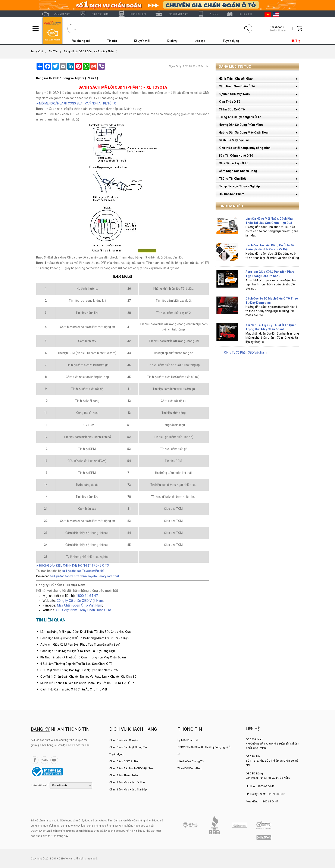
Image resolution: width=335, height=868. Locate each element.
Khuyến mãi (142, 41)
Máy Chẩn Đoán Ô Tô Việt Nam (79, 605)
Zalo (44, 760)
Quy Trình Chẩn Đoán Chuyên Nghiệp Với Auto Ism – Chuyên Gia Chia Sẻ (88, 677)
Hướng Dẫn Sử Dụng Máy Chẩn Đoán (244, 132)
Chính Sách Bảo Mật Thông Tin (128, 747)
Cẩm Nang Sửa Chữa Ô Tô (237, 86)
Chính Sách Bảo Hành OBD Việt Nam (132, 768)
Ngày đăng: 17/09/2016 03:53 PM (189, 66)
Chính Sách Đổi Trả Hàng (124, 761)
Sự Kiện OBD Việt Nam (234, 94)
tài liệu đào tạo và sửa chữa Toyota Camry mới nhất (85, 576)
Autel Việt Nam (100, 14)
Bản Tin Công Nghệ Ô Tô (236, 156)
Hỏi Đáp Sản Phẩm (232, 194)
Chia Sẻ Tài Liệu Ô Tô (234, 163)
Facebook (35, 760)
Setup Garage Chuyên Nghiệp (239, 186)
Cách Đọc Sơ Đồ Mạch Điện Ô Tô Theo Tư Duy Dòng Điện (78, 651)
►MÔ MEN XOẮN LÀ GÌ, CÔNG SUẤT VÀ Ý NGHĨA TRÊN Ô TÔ (76, 103)
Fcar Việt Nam (138, 14)
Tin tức (112, 41)
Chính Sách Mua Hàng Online (127, 782)
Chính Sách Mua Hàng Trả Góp (128, 789)
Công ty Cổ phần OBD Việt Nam (80, 601)
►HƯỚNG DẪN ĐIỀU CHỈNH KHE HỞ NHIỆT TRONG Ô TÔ (73, 565)
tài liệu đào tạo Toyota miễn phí (83, 571)
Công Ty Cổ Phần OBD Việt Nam (245, 352)
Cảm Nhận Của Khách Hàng (238, 171)
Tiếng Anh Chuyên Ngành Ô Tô (240, 117)
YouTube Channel (54, 760)
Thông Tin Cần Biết (232, 179)
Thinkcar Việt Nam (178, 14)
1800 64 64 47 (87, 596)
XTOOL (214, 14)
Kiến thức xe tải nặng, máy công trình (245, 148)
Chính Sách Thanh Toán (124, 775)
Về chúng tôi (81, 41)
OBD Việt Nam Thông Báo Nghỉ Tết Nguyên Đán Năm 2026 (79, 670)
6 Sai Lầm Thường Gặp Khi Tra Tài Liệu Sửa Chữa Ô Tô (76, 664)
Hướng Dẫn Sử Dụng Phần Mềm (241, 125)
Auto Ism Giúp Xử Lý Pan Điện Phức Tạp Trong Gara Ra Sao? (80, 645)
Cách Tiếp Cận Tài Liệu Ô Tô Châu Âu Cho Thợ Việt (74, 689)
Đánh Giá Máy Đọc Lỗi (234, 140)
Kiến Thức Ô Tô (230, 102)
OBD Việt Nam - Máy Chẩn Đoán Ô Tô (84, 610)
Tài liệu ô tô (245, 14)
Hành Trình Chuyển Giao (236, 79)
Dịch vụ (172, 41)
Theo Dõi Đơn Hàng (190, 768)
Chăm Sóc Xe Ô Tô (232, 109)
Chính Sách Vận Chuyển (124, 740)
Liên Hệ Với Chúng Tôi (191, 761)
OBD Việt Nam (62, 14)
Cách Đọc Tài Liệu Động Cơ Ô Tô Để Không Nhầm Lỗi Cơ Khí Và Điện (84, 638)
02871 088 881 (277, 794)
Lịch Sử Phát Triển (188, 740)
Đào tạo (200, 41)
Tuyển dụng (231, 41)
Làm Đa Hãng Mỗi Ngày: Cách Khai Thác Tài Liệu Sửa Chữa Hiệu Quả (86, 632)
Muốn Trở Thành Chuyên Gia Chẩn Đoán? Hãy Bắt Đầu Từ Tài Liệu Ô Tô (87, 683)
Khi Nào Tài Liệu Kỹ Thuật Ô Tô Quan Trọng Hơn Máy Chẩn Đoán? (83, 657)
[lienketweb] (71, 786)
